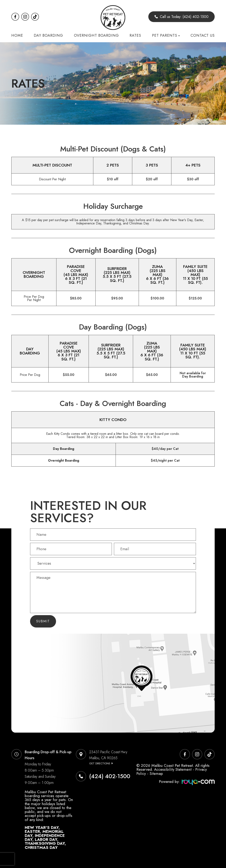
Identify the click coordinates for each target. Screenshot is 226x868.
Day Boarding (48, 35)
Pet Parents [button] (166, 35)
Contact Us (203, 35)
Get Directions (100, 763)
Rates (135, 35)
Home (17, 35)
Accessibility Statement (173, 769)
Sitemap (156, 773)
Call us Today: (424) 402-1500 (182, 17)
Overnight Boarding (96, 35)
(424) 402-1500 (110, 776)
